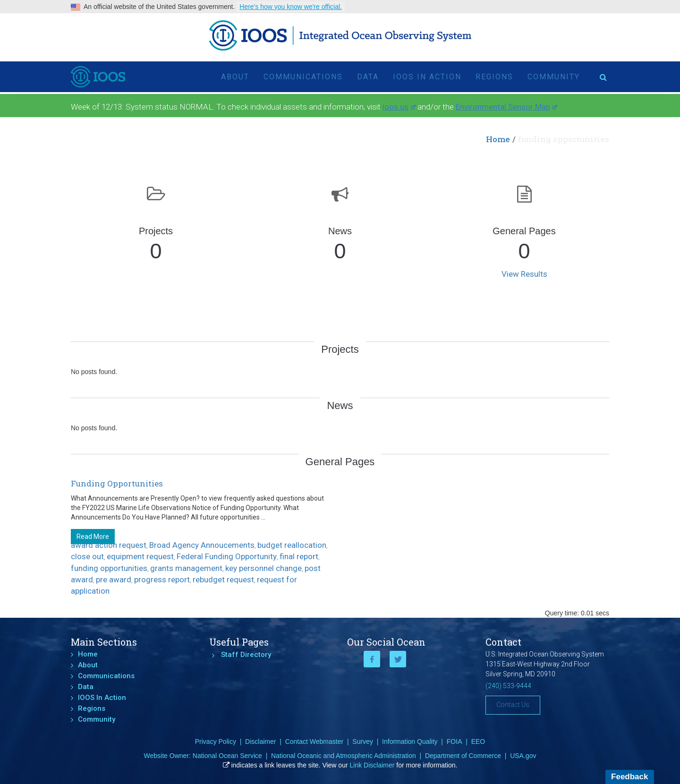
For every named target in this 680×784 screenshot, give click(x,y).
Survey (363, 741)
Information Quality (410, 741)
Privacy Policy (216, 741)
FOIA (455, 741)
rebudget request (223, 579)
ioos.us (399, 107)
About (235, 73)
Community (554, 73)
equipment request (140, 556)
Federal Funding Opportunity (227, 556)
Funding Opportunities (117, 483)
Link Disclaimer (372, 765)
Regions (494, 73)
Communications (303, 73)
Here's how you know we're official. (291, 7)
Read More (93, 537)
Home (498, 139)
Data (368, 73)
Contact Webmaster (314, 741)
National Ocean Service (227, 756)
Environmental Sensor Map (506, 107)
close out (87, 556)
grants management (186, 568)
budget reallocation (292, 545)
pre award (114, 579)
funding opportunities (109, 568)
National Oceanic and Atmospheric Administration (344, 756)
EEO (478, 741)
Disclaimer (260, 741)
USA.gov (523, 756)
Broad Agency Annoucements (202, 545)
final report (299, 556)
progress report (162, 579)
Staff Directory (246, 655)
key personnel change (263, 568)
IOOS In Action (427, 73)
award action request (109, 545)
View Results (524, 274)
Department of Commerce (463, 756)
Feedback (629, 777)
